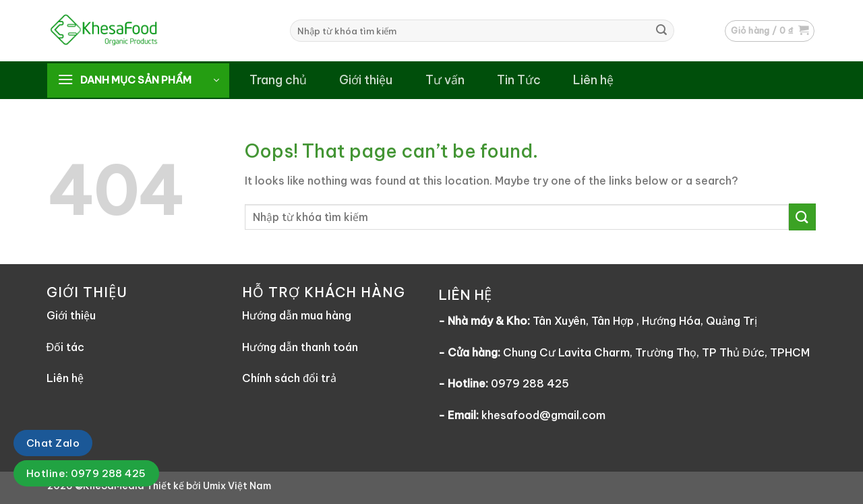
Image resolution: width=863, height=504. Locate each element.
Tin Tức (519, 80)
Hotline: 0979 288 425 (86, 473)
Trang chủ (278, 80)
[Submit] (661, 31)
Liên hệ (593, 80)
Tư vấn (445, 80)
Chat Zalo (53, 443)
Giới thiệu (366, 80)
